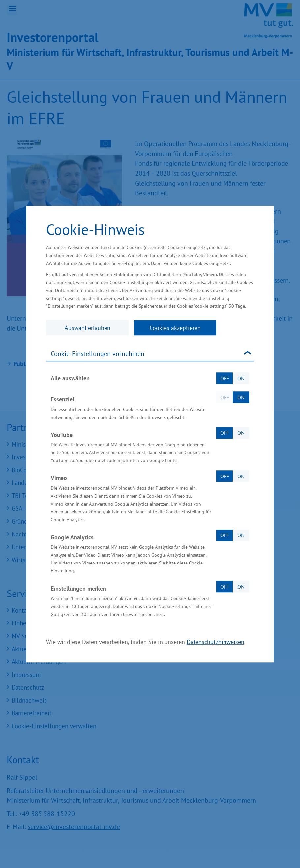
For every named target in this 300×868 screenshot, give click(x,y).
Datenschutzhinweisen (215, 642)
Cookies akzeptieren (175, 328)
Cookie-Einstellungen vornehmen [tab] (98, 354)
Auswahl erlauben (88, 328)
